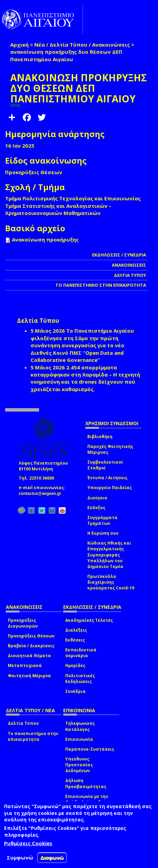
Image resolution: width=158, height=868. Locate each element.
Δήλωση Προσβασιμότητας (86, 783)
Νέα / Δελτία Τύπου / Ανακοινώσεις (82, 45)
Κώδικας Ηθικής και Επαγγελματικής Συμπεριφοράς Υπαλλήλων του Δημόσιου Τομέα (109, 555)
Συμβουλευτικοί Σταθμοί (105, 465)
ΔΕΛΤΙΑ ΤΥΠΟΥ (130, 275)
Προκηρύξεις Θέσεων (31, 636)
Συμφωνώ (20, 857)
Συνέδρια (75, 691)
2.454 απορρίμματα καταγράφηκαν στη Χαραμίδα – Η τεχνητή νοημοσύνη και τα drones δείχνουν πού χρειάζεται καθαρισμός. (85, 378)
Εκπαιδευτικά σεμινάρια (81, 653)
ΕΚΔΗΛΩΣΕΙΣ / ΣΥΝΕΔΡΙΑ (119, 255)
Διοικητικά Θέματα (29, 656)
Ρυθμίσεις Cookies (28, 843)
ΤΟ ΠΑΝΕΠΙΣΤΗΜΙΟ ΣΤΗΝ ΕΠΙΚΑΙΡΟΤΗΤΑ (101, 285)
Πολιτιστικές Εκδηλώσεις (80, 679)
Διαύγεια (97, 498)
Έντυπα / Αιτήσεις (107, 478)
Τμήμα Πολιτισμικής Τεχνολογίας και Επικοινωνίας (73, 198)
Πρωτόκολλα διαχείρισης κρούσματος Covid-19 (111, 582)
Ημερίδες (75, 665)
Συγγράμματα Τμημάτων (102, 520)
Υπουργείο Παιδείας (110, 488)
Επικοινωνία (79, 739)
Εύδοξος (96, 508)
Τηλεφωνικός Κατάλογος (80, 726)
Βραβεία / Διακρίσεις (31, 646)
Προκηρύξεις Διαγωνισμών (23, 623)
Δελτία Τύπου (23, 723)
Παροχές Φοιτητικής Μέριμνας (110, 449)
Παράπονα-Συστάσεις (90, 749)
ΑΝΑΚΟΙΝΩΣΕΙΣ (129, 265)
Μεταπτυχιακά (25, 665)
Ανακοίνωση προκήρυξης (45, 239)
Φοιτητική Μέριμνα (29, 676)
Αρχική (19, 45)
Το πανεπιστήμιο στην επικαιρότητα (33, 736)
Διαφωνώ (52, 858)
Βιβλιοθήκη (100, 437)
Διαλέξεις (76, 630)
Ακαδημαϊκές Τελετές (89, 620)
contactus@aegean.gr (42, 494)
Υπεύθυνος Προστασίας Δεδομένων (79, 765)
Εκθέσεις (75, 640)
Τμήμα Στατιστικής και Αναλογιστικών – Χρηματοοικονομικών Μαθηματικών (58, 209)
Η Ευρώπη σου (103, 533)
